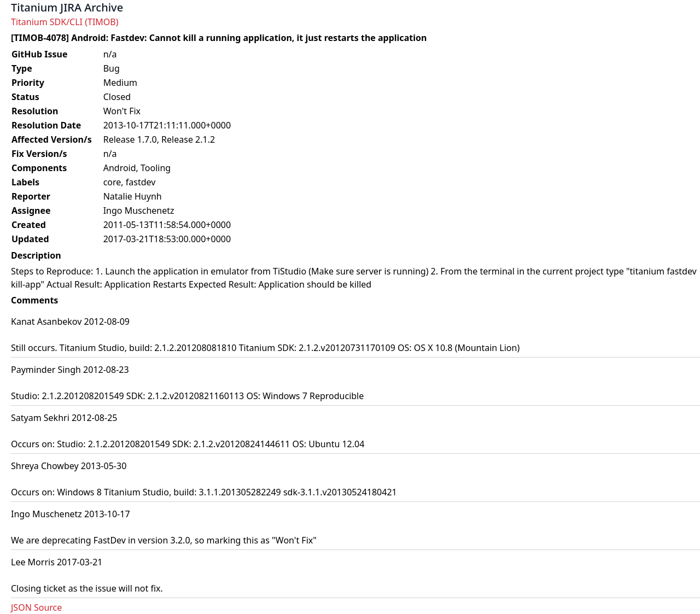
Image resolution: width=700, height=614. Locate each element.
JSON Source (36, 607)
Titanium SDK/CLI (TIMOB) (65, 22)
